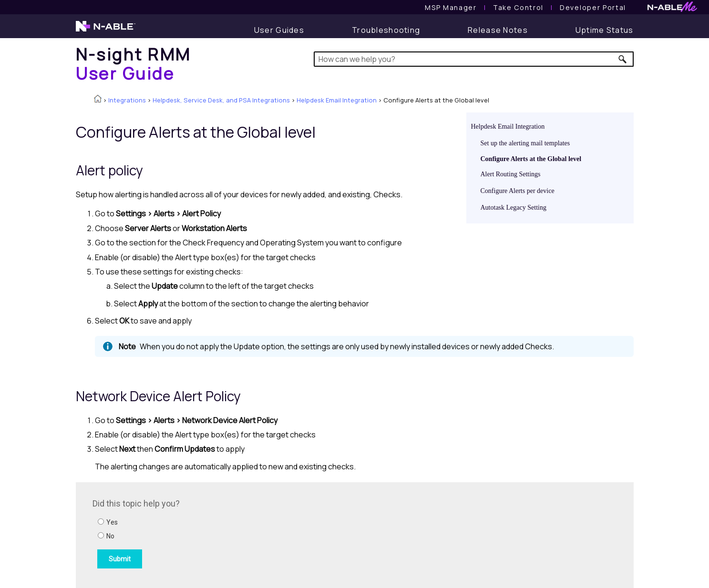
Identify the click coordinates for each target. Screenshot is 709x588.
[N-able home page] (106, 30)
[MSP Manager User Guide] (451, 7)
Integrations (127, 100)
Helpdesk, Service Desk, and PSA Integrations (221, 100)
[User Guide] (279, 30)
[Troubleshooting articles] (386, 30)
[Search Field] (474, 59)
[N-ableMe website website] (672, 9)
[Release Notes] (498, 30)
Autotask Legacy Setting (514, 208)
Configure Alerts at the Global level (531, 159)
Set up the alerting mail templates (525, 143)
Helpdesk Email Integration (337, 100)
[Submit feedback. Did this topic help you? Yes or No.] (221, 534)
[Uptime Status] (605, 30)
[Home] (134, 64)
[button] (623, 59)
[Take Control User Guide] (518, 7)
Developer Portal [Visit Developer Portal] (593, 7)
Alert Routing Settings (511, 174)
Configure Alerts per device (518, 191)
